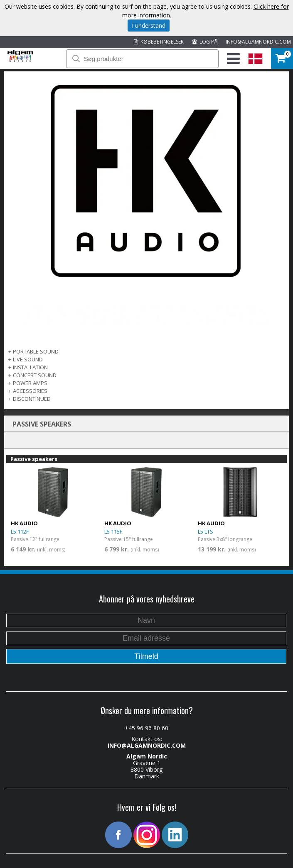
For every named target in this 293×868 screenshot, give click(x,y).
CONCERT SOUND (35, 375)
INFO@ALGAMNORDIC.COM (258, 42)
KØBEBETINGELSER (159, 42)
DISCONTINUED (32, 399)
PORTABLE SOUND (36, 351)
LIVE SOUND (28, 359)
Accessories (30, 391)
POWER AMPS (30, 383)
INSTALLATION (30, 367)
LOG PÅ (205, 42)
